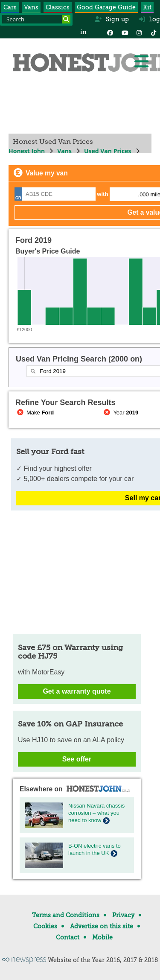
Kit (147, 7)
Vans (31, 7)
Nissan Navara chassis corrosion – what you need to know (96, 813)
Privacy (123, 915)
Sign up (112, 19)
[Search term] (36, 19)
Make (35, 413)
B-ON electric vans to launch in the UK (95, 849)
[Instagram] (139, 32)
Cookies (45, 926)
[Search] (66, 19)
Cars (10, 7)
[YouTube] (125, 32)
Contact (68, 937)
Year (121, 413)
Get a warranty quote (77, 691)
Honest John (27, 151)
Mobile (102, 937)
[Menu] (141, 61)
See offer (77, 759)
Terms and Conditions (66, 915)
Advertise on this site (102, 926)
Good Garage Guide (106, 7)
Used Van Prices (108, 151)
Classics (58, 7)
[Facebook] (110, 32)
